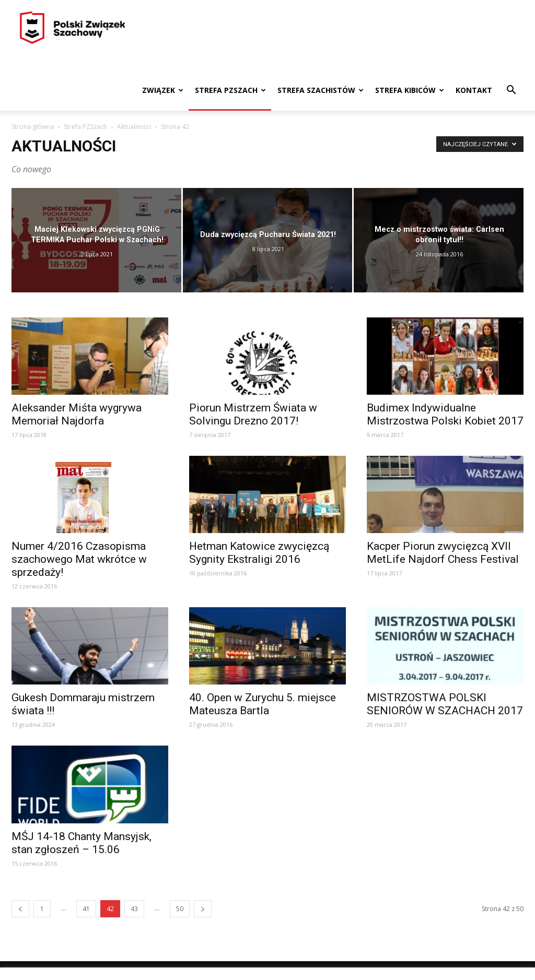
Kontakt (474, 90)
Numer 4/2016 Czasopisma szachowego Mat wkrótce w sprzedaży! (79, 559)
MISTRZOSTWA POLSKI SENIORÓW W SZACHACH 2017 (445, 704)
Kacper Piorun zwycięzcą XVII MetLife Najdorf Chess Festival (443, 553)
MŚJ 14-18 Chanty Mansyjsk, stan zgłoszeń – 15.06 (82, 843)
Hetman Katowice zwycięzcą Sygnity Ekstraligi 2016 (259, 553)
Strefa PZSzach (230, 90)
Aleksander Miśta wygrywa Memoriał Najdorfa (77, 414)
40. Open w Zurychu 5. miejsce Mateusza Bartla (263, 704)
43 (134, 909)
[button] (511, 91)
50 (180, 909)
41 (86, 909)
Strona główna (33, 127)
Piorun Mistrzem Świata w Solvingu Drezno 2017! (253, 414)
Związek (163, 90)
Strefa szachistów (321, 90)
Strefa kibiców (410, 90)
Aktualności (134, 127)
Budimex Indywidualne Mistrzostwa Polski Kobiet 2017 (445, 414)
